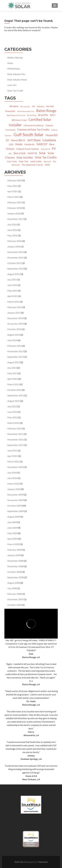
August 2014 (14, 335)
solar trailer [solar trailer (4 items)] (36, 161)
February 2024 (15, 180)
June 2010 (12, 478)
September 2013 (16, 357)
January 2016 (14, 246)
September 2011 (16, 445)
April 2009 (13, 539)
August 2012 (14, 401)
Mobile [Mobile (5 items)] (19, 144)
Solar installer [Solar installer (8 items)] (25, 157)
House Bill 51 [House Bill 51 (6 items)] (18, 140)
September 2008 (16, 577)
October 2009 (14, 506)
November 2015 (15, 258)
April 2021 (13, 191)
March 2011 (13, 461)
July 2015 (12, 280)
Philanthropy (14, 68)
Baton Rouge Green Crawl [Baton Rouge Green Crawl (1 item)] (16, 115)
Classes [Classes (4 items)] (49, 125)
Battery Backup (15, 57)
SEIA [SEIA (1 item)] (10, 153)
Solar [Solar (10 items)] (42, 153)
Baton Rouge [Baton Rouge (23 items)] (46, 111)
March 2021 (13, 197)
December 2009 (15, 495)
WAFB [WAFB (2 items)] (47, 165)
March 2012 (13, 423)
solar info (12, 85)
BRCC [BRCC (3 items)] (53, 115)
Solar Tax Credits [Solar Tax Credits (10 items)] (46, 157)
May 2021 (12, 186)
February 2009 (15, 550)
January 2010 (14, 489)
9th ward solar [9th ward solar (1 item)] (25, 107)
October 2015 (14, 263)
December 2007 (15, 599)
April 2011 (13, 456)
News (10, 63)
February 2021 (15, 202)
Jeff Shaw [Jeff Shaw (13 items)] (34, 140)
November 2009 (15, 500)
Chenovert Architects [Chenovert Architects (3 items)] (34, 125)
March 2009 (13, 544)
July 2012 (12, 406)
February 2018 (15, 208)
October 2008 (14, 572)
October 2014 (14, 329)
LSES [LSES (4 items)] (11, 144)
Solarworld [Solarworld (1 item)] (47, 162)
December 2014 (15, 318)
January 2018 (14, 213)
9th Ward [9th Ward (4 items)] (14, 106)
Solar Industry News (17, 80)
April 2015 (13, 296)
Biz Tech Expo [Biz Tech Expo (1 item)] (32, 115)
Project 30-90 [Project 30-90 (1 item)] (45, 149)
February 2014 (15, 346)
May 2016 (12, 235)
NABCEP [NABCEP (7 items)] (42, 144)
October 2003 (14, 605)
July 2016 (12, 224)
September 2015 (16, 269)
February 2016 (15, 241)
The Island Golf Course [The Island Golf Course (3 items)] (32, 165)
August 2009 (14, 517)
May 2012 (12, 417)
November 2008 (15, 566)
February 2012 (15, 428)
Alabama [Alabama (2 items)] (41, 106)
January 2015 (14, 313)
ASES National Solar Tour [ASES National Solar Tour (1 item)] (26, 111)
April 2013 (13, 379)
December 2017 (15, 219)
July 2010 (12, 473)
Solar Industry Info (16, 74)
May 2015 (12, 291)
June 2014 (12, 340)
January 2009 (14, 555)
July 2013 (12, 368)
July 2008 (12, 588)
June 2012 (12, 412)
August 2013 (14, 362)
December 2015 (15, 252)
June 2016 (12, 230)
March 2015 (13, 302)
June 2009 (12, 528)
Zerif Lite (19, 862)
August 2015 (14, 274)
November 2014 (15, 324)
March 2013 (13, 384)
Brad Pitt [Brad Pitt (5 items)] (43, 115)
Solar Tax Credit (15, 91)
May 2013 (12, 373)
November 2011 (15, 439)
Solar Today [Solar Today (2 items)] (12, 161)
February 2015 (15, 307)
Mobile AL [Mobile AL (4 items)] (30, 144)
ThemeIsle (43, 862)
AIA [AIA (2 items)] (34, 106)
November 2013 (15, 351)
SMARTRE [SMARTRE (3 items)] (32, 153)
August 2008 (14, 583)
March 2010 (13, 484)
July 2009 (12, 522)
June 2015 (12, 285)
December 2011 (15, 434)
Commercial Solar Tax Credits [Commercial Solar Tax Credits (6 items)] (33, 129)
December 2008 (15, 561)
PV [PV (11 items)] (54, 149)
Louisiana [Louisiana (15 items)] (49, 140)
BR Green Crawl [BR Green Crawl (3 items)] (19, 120)
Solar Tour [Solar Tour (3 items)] (24, 161)
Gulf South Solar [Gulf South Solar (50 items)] (29, 135)
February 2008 (15, 594)
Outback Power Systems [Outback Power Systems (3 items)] (28, 149)
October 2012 (14, 390)
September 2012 (16, 395)
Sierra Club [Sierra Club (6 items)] (20, 153)
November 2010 (15, 467)
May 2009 (12, 533)
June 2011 (12, 450)
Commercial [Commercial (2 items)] (10, 130)
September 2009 (16, 511)
